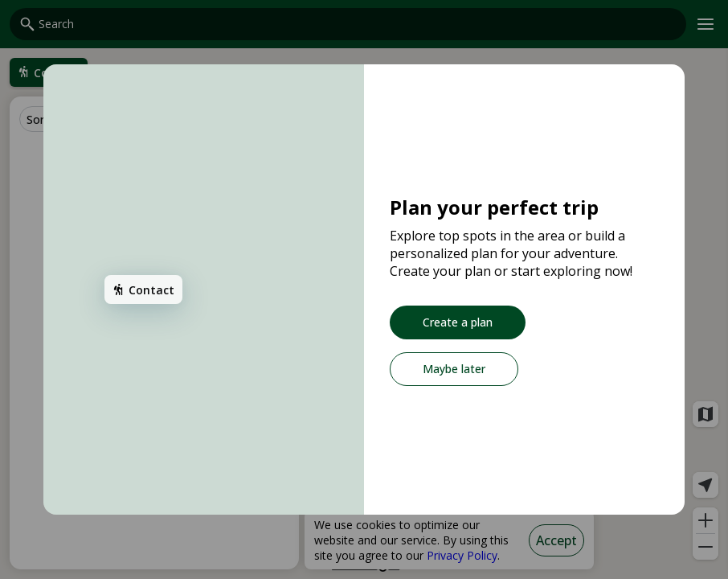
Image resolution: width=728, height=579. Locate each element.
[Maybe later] (454, 369)
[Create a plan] (458, 322)
